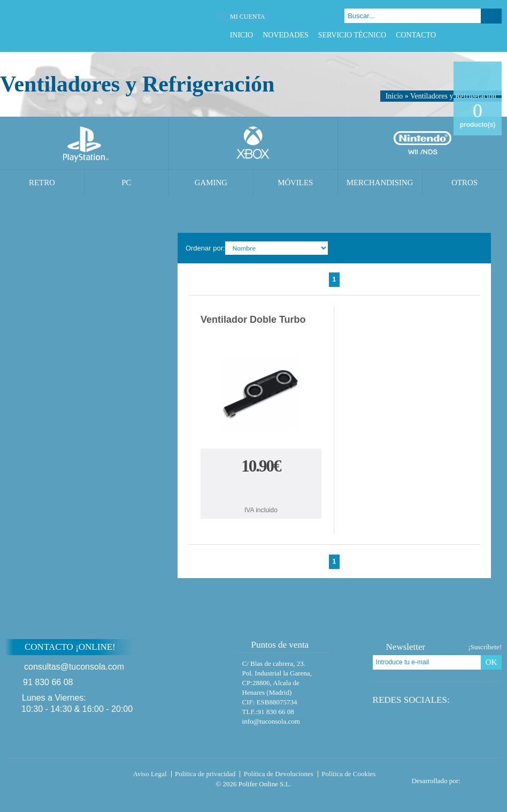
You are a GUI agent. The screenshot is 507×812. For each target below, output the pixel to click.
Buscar (491, 16)
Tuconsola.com (51, 776)
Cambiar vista (476, 248)
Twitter (469, 35)
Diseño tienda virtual (483, 778)
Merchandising (380, 183)
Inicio (242, 35)
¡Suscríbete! (485, 647)
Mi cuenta (247, 17)
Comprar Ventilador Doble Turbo (261, 490)
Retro (42, 183)
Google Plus (483, 35)
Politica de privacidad (205, 774)
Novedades (286, 35)
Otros (464, 183)
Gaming (211, 183)
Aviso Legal (150, 774)
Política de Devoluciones (279, 774)
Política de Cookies (348, 774)
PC (126, 183)
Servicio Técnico (352, 35)
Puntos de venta (275, 645)
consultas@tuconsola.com (74, 667)
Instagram (496, 35)
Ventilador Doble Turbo (253, 320)
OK (491, 662)
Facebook (456, 35)
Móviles (295, 183)
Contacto (416, 35)
